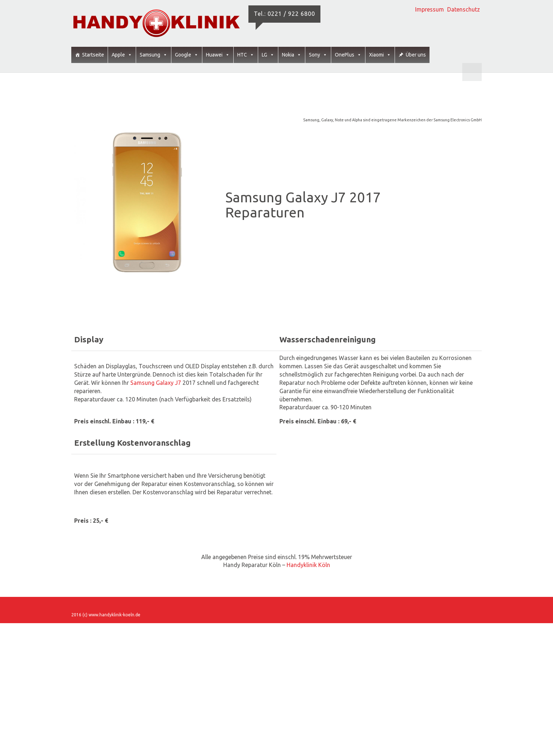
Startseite (93, 55)
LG (268, 55)
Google (187, 55)
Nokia (292, 55)
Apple (122, 55)
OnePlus (348, 55)
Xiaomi (380, 55)
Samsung (154, 55)
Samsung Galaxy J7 (156, 383)
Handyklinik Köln (308, 565)
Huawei (218, 55)
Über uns (416, 55)
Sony (318, 55)
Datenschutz (464, 9)
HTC (246, 55)
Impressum (430, 9)
